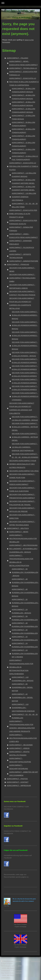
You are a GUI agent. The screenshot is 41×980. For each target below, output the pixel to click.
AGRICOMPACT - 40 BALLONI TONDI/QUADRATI (23, 138)
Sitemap (18, 961)
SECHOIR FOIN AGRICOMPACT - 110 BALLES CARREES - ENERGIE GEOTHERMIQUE (25, 447)
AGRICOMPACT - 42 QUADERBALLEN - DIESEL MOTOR (22, 697)
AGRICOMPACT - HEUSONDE (21, 745)
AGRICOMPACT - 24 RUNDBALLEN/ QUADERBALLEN (25, 645)
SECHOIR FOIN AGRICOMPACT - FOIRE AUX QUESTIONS (22, 489)
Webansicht (36, 961)
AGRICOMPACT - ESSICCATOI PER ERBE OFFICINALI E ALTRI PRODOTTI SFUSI (23, 214)
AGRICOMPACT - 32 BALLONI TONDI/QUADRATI (23, 144)
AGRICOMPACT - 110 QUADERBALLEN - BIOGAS (23, 679)
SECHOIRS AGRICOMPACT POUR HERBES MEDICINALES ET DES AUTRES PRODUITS (23, 464)
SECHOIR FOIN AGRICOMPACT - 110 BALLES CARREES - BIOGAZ (25, 418)
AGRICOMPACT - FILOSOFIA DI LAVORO (22, 249)
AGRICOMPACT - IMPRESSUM (19, 785)
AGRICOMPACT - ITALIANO (17, 58)
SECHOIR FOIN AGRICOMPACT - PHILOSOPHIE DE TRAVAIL (22, 503)
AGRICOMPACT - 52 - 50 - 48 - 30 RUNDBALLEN (25, 716)
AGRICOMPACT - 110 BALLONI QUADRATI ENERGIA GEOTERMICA (24, 197)
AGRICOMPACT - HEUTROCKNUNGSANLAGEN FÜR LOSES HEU (23, 738)
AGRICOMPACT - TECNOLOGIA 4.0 (23, 68)
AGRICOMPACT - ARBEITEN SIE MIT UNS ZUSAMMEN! (24, 774)
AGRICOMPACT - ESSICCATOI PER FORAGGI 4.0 (23, 73)
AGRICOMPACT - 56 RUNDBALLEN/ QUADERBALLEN (25, 618)
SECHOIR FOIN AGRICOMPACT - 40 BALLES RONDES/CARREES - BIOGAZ (25, 335)
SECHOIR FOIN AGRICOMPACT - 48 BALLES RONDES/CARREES (25, 368)
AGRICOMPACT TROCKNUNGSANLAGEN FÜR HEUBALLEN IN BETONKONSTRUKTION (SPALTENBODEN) (21, 667)
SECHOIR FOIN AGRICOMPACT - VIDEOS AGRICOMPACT (22, 483)
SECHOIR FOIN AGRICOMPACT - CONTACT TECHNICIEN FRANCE (22, 293)
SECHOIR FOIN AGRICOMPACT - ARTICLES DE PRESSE (22, 510)
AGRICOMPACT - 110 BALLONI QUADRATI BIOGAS (24, 175)
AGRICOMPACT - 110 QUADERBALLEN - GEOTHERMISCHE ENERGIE (23, 708)
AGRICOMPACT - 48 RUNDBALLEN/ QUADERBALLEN (25, 625)
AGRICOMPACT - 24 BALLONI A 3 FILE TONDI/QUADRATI (25, 158)
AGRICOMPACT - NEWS (19, 532)
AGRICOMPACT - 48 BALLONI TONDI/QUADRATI (23, 131)
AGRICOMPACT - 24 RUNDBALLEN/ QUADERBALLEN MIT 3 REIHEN (25, 654)
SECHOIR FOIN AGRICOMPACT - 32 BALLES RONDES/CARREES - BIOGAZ (25, 346)
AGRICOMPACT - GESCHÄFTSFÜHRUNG (19, 767)
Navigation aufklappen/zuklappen (20, 3)
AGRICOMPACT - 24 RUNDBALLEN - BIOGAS (21, 611)
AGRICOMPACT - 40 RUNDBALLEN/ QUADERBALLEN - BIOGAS (25, 593)
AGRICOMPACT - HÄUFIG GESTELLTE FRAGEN (19, 753)
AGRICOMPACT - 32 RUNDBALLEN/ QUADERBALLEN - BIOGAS (25, 603)
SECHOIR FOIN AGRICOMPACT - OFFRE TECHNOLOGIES (22, 523)
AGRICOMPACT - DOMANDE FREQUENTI (21, 242)
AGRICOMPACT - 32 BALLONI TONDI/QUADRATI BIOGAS (23, 110)
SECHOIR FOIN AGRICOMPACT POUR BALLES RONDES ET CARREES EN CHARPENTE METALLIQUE (22, 303)
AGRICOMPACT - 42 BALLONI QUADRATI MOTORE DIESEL (23, 188)
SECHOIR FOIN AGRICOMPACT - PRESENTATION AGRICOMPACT (22, 496)
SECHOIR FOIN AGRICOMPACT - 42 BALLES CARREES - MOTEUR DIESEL (25, 437)
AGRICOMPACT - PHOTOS (17, 779)
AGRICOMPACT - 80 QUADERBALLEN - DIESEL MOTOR (22, 687)
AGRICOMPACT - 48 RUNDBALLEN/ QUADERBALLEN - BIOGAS (25, 582)
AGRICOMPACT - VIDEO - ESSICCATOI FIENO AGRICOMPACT (24, 236)
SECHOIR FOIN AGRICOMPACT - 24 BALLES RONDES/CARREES (25, 388)
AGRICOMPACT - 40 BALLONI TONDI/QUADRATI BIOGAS (23, 104)
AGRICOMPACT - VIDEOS (19, 748)
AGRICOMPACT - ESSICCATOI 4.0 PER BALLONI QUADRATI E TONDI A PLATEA (24, 166)
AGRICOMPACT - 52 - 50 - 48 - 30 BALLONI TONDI (25, 205)
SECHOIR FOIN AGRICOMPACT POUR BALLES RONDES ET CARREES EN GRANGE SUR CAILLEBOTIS (22, 408)
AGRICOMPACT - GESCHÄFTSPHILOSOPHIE (20, 760)
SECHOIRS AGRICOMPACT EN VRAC (24, 471)
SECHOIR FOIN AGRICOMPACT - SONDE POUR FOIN (22, 476)
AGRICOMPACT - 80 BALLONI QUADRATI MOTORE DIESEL (23, 181)
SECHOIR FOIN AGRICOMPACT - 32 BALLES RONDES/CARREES (25, 381)
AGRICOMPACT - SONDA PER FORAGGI (21, 229)
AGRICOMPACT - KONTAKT (18, 782)
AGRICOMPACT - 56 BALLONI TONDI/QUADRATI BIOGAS (23, 90)
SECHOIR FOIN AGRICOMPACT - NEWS (22, 269)
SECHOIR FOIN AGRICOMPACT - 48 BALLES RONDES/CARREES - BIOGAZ (25, 325)
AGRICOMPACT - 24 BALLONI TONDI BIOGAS (23, 117)
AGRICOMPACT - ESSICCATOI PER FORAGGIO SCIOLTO (23, 222)
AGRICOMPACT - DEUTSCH (18, 528)
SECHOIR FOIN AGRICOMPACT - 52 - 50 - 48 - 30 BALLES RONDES (25, 456)
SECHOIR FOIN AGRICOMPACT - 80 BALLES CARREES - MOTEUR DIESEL (25, 427)
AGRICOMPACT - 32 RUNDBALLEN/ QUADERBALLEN (25, 638)
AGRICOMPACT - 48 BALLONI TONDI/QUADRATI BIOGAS (23, 97)
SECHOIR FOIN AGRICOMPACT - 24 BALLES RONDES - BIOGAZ (25, 354)
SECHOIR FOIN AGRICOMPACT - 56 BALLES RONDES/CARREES (25, 361)
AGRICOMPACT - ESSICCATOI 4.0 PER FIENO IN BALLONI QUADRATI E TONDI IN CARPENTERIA (24, 82)
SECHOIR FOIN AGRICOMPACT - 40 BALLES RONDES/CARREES (25, 374)
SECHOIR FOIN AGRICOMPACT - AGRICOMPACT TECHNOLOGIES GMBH (22, 278)
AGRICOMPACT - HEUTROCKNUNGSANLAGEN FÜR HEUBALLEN (23, 539)
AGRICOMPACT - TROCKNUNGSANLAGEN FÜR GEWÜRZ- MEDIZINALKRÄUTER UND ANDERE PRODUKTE (22, 726)
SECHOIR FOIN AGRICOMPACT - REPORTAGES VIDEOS (22, 286)
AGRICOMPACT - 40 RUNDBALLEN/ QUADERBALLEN (25, 632)
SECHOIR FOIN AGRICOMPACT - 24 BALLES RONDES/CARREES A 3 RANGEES (25, 396)
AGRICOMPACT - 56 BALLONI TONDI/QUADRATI (23, 124)
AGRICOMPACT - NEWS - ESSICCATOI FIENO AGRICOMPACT (24, 63)
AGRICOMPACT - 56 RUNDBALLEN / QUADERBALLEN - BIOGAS (25, 572)
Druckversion (7, 961)
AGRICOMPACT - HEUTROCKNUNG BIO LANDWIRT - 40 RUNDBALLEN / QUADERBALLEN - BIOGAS (23, 549)
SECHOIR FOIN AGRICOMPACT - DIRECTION (22, 516)
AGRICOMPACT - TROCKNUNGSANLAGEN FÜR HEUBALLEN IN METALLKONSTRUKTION (21, 560)
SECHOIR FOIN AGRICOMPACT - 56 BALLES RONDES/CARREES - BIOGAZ (25, 315)
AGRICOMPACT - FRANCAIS (18, 264)
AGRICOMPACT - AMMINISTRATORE (24, 261)
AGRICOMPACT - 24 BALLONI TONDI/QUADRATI (23, 151)
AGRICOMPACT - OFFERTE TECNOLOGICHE (20, 256)
